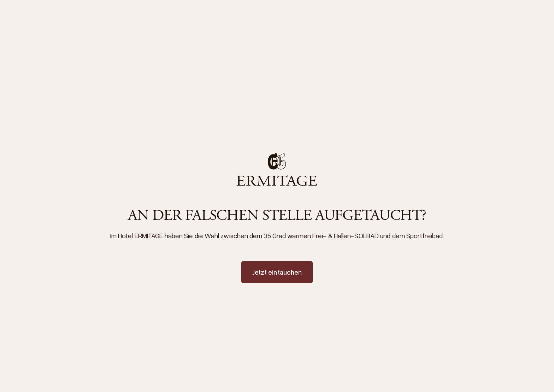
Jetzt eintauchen (277, 272)
